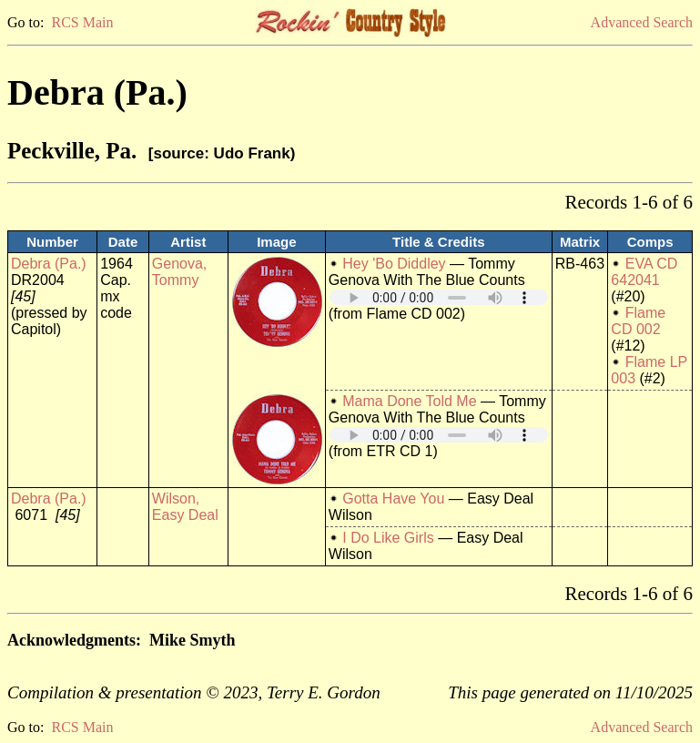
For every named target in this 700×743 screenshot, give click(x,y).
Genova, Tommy (179, 272)
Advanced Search (642, 22)
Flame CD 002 (638, 321)
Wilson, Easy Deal (185, 507)
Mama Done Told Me (409, 401)
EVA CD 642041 (644, 272)
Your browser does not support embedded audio (439, 297)
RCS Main (82, 22)
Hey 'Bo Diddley (394, 264)
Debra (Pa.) (49, 264)
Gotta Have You (393, 499)
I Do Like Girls (388, 538)
